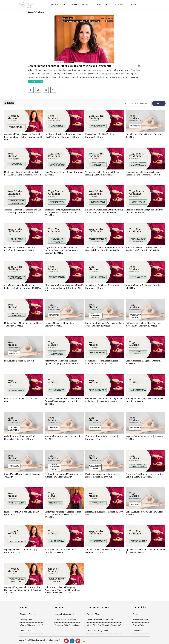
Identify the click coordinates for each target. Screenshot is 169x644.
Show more (36, 82)
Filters (9, 103)
